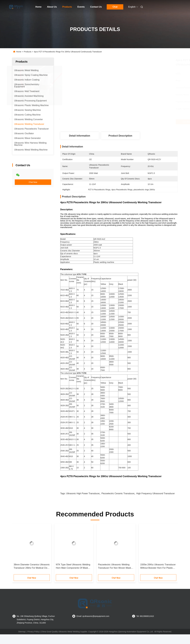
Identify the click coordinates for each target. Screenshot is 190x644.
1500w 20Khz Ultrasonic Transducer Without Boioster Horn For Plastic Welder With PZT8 (158, 576)
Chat (115, 7)
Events (81, 7)
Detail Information (79, 136)
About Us (52, 7)
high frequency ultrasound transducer (155, 503)
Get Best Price (134, 122)
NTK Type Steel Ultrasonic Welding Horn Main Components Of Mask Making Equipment (73, 576)
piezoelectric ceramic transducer (118, 503)
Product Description (120, 136)
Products (67, 7)
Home (38, 7)
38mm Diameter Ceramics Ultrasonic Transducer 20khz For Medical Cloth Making (32, 576)
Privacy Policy (33, 641)
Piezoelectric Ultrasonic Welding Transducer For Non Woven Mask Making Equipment (115, 576)
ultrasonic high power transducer (83, 503)
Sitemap (22, 641)
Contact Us (96, 7)
